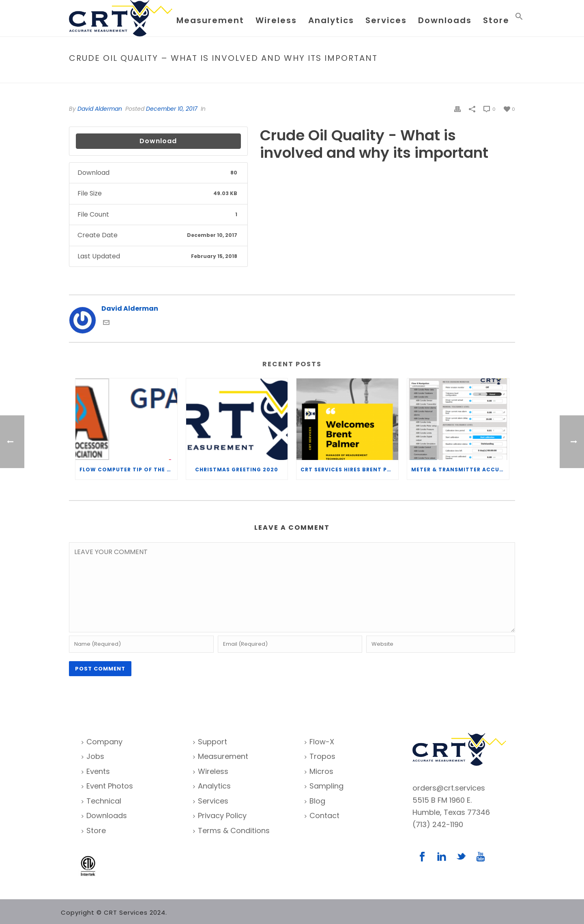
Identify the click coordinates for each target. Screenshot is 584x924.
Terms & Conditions (231, 831)
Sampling (324, 786)
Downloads (445, 20)
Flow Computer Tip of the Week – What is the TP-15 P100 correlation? (128, 470)
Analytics (331, 20)
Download (158, 141)
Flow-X (319, 742)
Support (210, 742)
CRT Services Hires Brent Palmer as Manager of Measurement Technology (349, 470)
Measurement (210, 20)
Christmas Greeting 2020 (237, 470)
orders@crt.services (449, 788)
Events (96, 771)
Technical (101, 801)
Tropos (320, 756)
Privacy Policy (220, 815)
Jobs (93, 756)
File (334, 75)
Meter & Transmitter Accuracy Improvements (460, 470)
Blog (315, 801)
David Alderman (100, 109)
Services (386, 20)
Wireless (276, 20)
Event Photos (107, 786)
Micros (319, 771)
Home (317, 75)
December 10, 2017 (172, 109)
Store (496, 20)
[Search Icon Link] (519, 18)
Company (102, 742)
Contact (322, 815)
